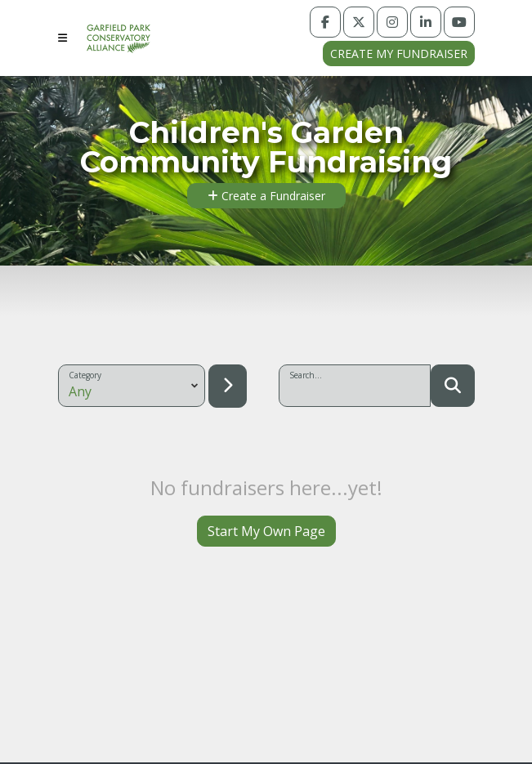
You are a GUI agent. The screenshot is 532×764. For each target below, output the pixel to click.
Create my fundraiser (399, 54)
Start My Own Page (266, 531)
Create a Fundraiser (266, 196)
